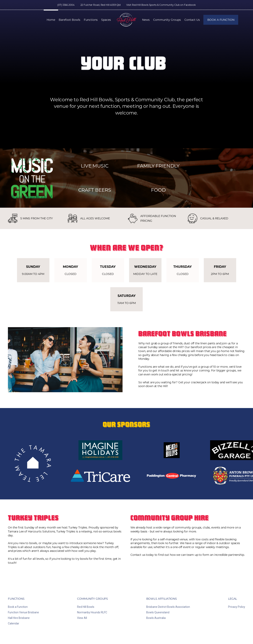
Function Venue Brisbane (23, 612)
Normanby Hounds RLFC (92, 612)
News (146, 20)
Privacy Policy (237, 607)
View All (82, 618)
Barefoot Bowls (69, 20)
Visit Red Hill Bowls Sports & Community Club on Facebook (161, 5)
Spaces (106, 20)
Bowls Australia (156, 618)
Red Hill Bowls (86, 607)
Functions (91, 20)
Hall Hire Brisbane (19, 618)
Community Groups (167, 20)
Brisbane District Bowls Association (168, 607)
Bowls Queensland (158, 612)
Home (51, 20)
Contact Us (192, 20)
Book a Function (221, 20)
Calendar (14, 623)
